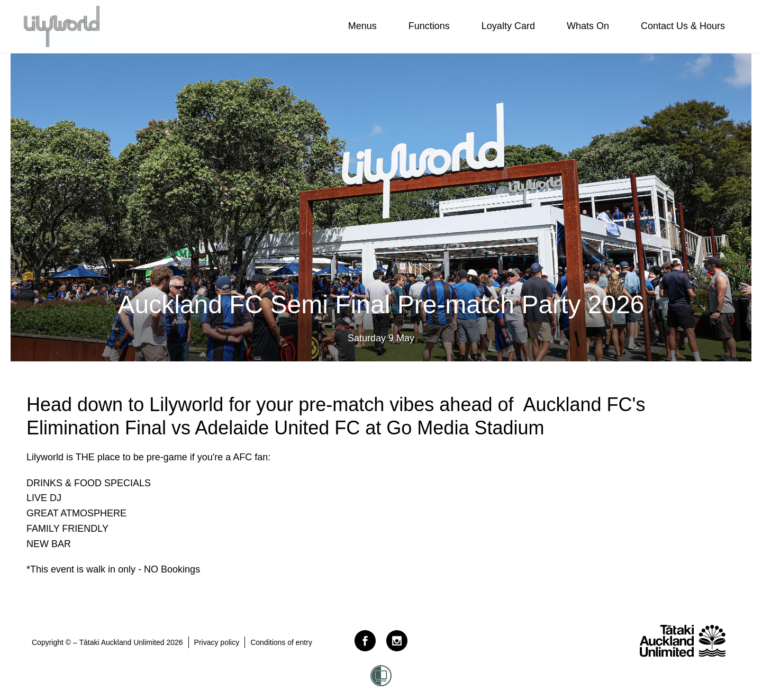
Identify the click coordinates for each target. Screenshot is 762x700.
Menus (362, 26)
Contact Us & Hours (683, 26)
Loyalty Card (508, 26)
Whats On (588, 26)
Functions (429, 26)
